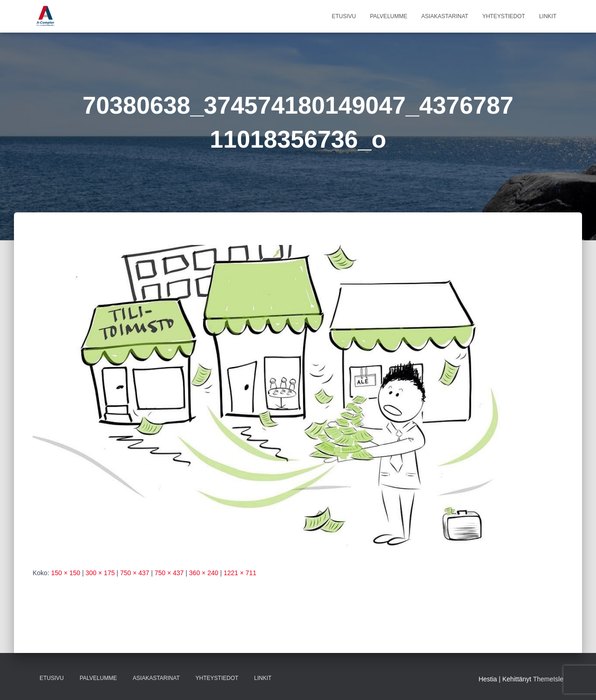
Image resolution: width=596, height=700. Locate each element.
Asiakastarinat (445, 16)
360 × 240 (204, 573)
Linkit (548, 16)
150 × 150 (66, 573)
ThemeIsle (548, 679)
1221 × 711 (240, 573)
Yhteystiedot (504, 16)
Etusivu (344, 16)
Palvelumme (388, 16)
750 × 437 (135, 573)
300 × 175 (100, 573)
